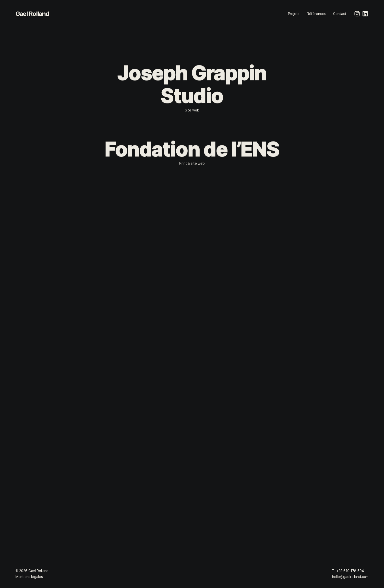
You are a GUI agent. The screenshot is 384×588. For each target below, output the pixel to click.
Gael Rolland (32, 14)
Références (316, 14)
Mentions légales (29, 577)
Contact (340, 14)
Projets (294, 14)
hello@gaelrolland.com (350, 577)
